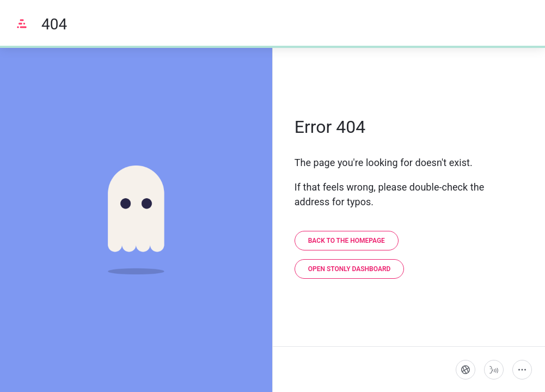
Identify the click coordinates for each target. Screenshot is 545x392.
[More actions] (522, 370)
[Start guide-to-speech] (494, 370)
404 (54, 24)
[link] (347, 241)
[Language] (466, 370)
